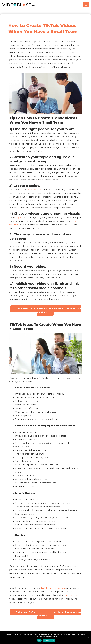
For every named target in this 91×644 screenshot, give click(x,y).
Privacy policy (49, 641)
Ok (39, 641)
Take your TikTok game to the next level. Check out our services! (50, 312)
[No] (88, 638)
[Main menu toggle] (86, 6)
